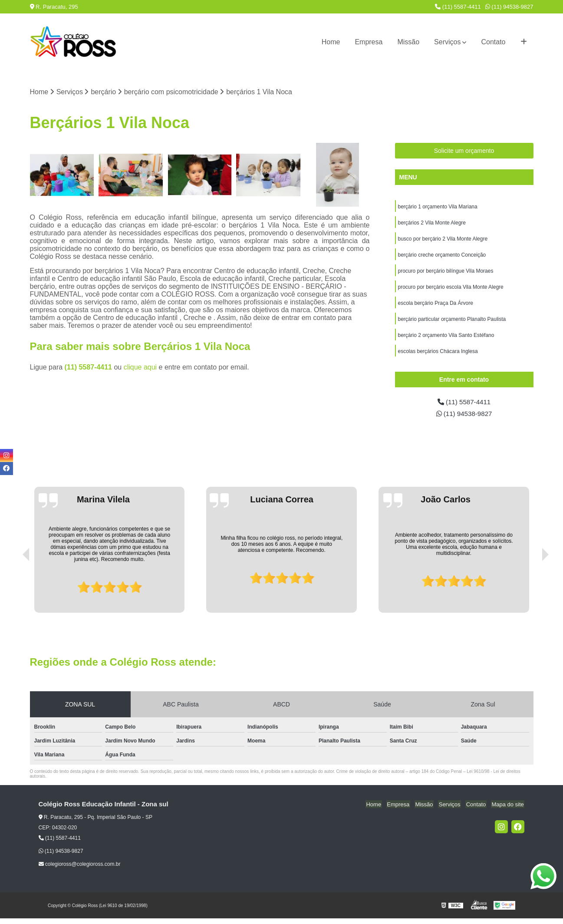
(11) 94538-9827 (509, 7)
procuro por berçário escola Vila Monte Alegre (451, 290)
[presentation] (14, 594)
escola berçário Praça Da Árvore (436, 306)
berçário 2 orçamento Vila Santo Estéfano (446, 339)
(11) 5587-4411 (458, 7)
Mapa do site (508, 810)
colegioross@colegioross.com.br (80, 870)
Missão (408, 42)
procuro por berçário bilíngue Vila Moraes (446, 273)
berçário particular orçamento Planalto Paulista (452, 323)
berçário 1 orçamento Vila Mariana (438, 207)
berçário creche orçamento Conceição (442, 257)
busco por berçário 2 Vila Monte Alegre (443, 240)
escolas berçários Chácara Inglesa (438, 356)
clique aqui (140, 368)
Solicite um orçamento (464, 151)
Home (331, 42)
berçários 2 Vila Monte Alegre (432, 224)
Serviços (447, 42)
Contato (493, 42)
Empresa (369, 42)
